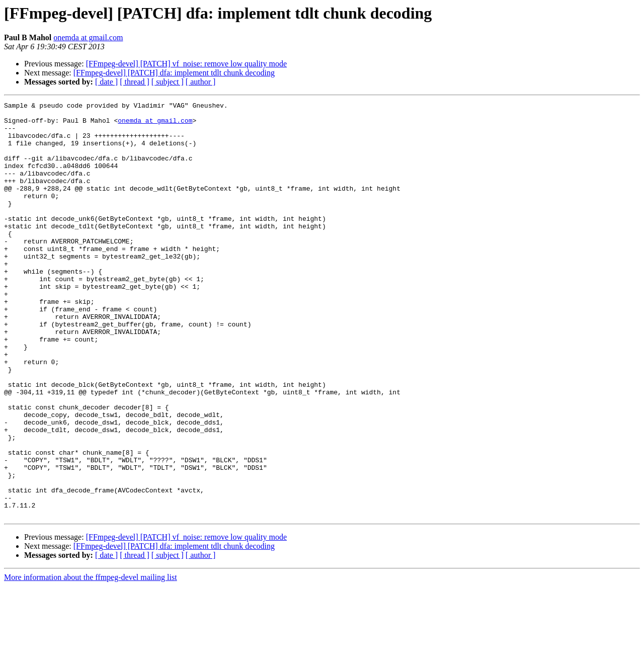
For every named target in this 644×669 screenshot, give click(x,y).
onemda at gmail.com (88, 37)
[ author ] (201, 82)
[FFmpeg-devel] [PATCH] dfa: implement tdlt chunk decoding (174, 73)
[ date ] (106, 82)
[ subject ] (168, 82)
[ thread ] (135, 82)
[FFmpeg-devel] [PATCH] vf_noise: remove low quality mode (186, 64)
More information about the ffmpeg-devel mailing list (91, 660)
